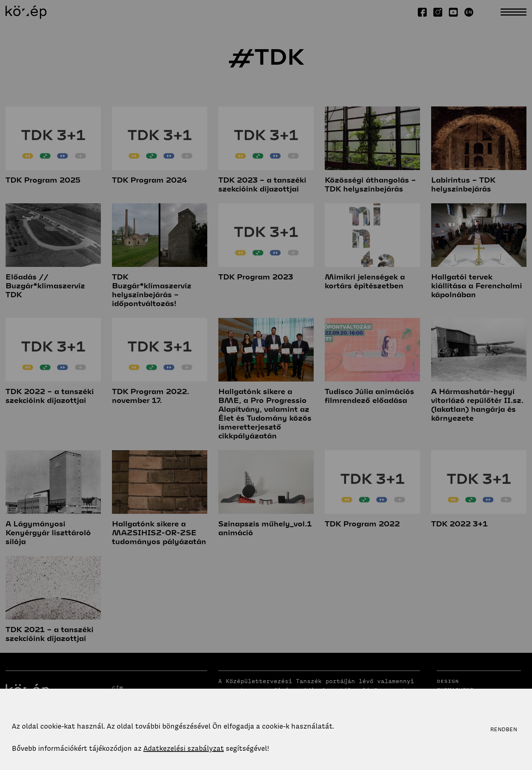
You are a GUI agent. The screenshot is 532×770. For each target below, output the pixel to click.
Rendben (504, 729)
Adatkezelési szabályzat (184, 748)
